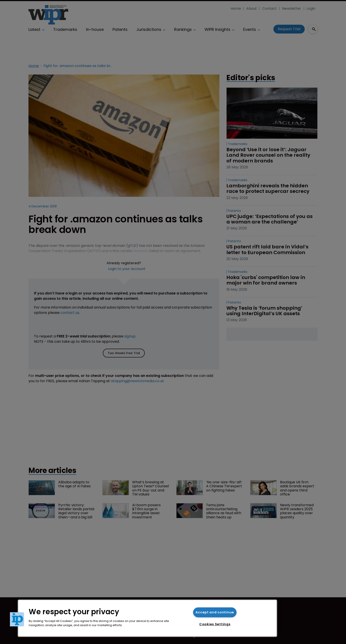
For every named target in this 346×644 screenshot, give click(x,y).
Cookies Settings (215, 624)
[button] (17, 619)
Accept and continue (215, 612)
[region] (147, 618)
